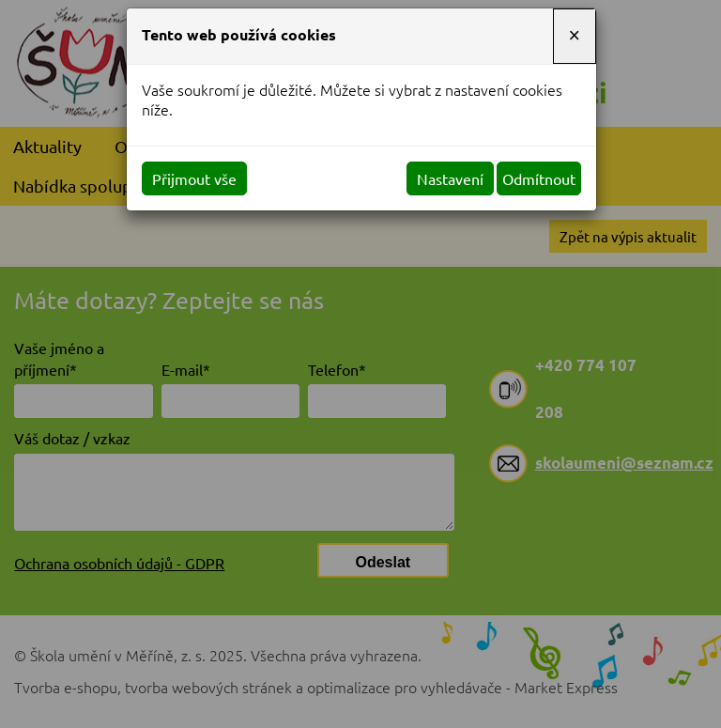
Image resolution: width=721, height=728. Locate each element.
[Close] (575, 36)
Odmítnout (539, 178)
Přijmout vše (194, 178)
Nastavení (450, 178)
